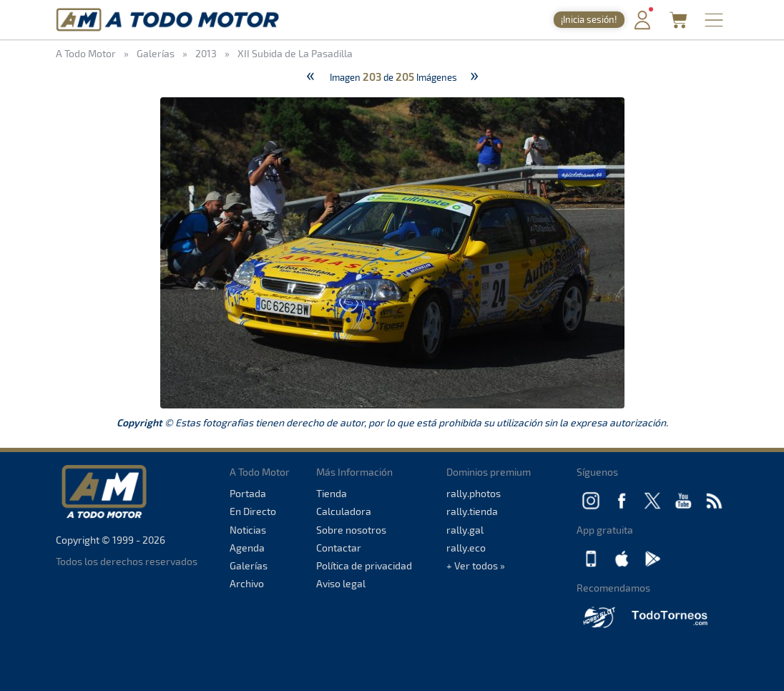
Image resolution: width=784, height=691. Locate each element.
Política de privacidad (364, 565)
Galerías (249, 565)
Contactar (339, 548)
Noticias (248, 530)
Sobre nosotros (351, 530)
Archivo (247, 583)
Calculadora (344, 511)
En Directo (253, 511)
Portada (248, 493)
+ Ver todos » (476, 565)
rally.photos (474, 493)
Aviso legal (341, 583)
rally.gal (465, 530)
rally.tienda (472, 511)
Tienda (332, 493)
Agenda (247, 548)
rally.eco (466, 548)
